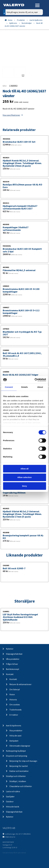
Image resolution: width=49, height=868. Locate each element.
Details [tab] (25, 387)
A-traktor (14, 715)
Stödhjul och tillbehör (16, 776)
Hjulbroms (13, 23)
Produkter (21, 20)
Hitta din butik (13, 807)
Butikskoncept (13, 669)
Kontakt (10, 674)
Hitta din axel (15, 736)
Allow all (24, 469)
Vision (12, 694)
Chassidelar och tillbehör (21, 786)
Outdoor (10, 801)
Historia (13, 700)
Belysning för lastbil (19, 766)
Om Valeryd (15, 689)
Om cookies (15, 705)
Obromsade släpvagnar (20, 746)
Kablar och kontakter (19, 771)
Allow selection (24, 477)
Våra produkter (13, 659)
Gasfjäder (10, 796)
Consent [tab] (9, 387)
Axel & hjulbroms (36, 20)
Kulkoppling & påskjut (16, 751)
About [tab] (40, 387)
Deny (24, 486)
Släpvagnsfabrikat (14, 654)
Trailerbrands (15, 710)
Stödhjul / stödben (18, 781)
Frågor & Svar (12, 664)
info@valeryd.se (10, 837)
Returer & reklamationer (20, 684)
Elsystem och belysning (17, 756)
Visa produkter (16, 730)
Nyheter (10, 649)
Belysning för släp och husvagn (23, 761)
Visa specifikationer (13, 115)
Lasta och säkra (13, 791)
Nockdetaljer (27, 23)
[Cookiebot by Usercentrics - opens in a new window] (35, 380)
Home (10, 20)
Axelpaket (14, 741)
